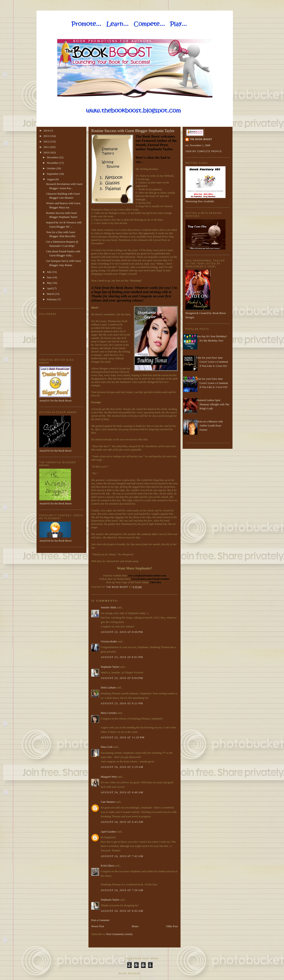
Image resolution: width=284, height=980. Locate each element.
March (51, 294)
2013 (47, 136)
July (50, 272)
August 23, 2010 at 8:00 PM (122, 632)
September (53, 174)
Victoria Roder (109, 641)
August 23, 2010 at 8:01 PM (122, 657)
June (50, 277)
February (52, 299)
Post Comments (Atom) (120, 934)
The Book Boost (201, 139)
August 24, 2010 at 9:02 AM (122, 911)
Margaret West (109, 777)
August (51, 179)
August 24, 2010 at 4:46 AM (122, 792)
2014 (47, 130)
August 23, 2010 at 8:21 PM (122, 703)
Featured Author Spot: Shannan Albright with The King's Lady (213, 404)
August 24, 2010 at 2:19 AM (122, 767)
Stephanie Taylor (110, 667)
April (50, 288)
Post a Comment (100, 920)
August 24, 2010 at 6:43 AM (122, 822)
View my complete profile (204, 151)
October (52, 168)
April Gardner (108, 832)
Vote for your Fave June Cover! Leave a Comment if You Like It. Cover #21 (212, 362)
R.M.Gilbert (107, 866)
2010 (47, 152)
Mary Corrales (109, 713)
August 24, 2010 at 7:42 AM (122, 856)
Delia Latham (108, 687)
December (53, 157)
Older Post (172, 926)
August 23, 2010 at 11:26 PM (123, 737)
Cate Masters (108, 802)
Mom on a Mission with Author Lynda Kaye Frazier (210, 426)
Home (135, 926)
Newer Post (98, 926)
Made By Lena (154, 973)
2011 (47, 147)
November (53, 163)
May (50, 283)
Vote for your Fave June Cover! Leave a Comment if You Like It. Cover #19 (212, 383)
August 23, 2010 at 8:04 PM (122, 678)
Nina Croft (107, 747)
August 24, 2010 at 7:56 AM (122, 890)
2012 (47, 141)
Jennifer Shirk (108, 607)
